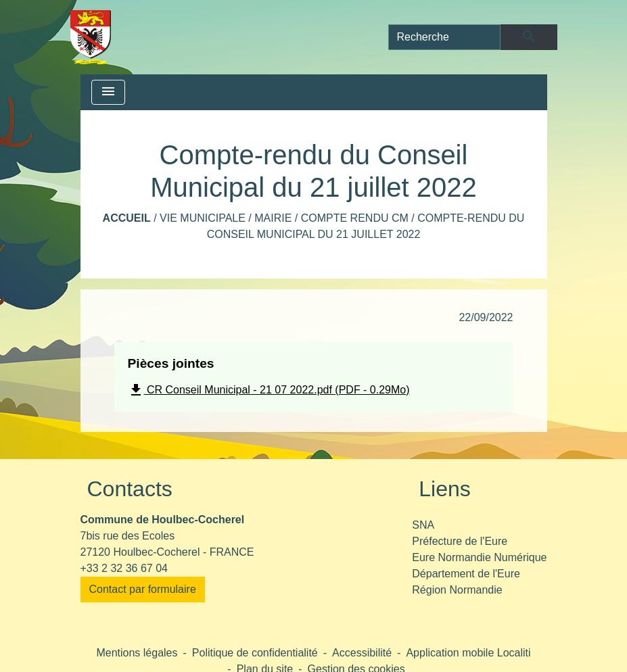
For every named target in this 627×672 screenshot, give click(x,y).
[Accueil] (91, 37)
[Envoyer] (529, 37)
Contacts (130, 489)
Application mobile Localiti (468, 653)
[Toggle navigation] (108, 92)
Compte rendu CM (355, 218)
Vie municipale (203, 218)
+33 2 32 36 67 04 (124, 568)
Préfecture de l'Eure (460, 541)
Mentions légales (137, 653)
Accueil (127, 218)
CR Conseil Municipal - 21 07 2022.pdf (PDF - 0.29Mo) (269, 390)
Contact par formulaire (143, 589)
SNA (423, 525)
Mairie (273, 218)
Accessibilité (362, 653)
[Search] (445, 37)
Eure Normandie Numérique (479, 557)
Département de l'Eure (466, 574)
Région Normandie (457, 590)
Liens (445, 489)
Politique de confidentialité (255, 653)
